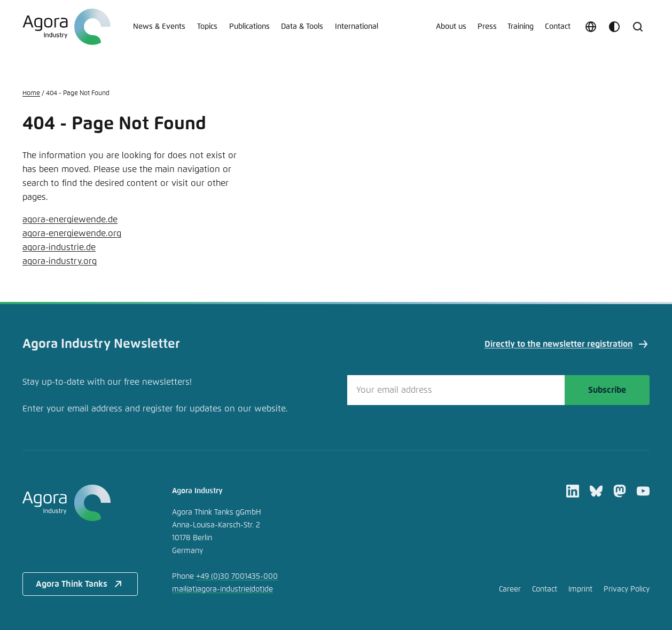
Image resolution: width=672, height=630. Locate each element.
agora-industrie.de (59, 247)
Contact (558, 27)
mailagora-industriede (222, 589)
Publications (249, 27)
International (357, 27)
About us (451, 27)
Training (521, 27)
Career (510, 589)
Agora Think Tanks (80, 584)
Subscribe (607, 390)
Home (31, 94)
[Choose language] (591, 27)
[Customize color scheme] (614, 27)
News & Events (159, 27)
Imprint (580, 589)
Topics (207, 27)
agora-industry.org (60, 261)
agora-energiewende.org (72, 234)
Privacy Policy (627, 589)
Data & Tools (302, 27)
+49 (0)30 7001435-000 (237, 577)
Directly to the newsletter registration (567, 344)
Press (487, 27)
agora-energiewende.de (70, 220)
